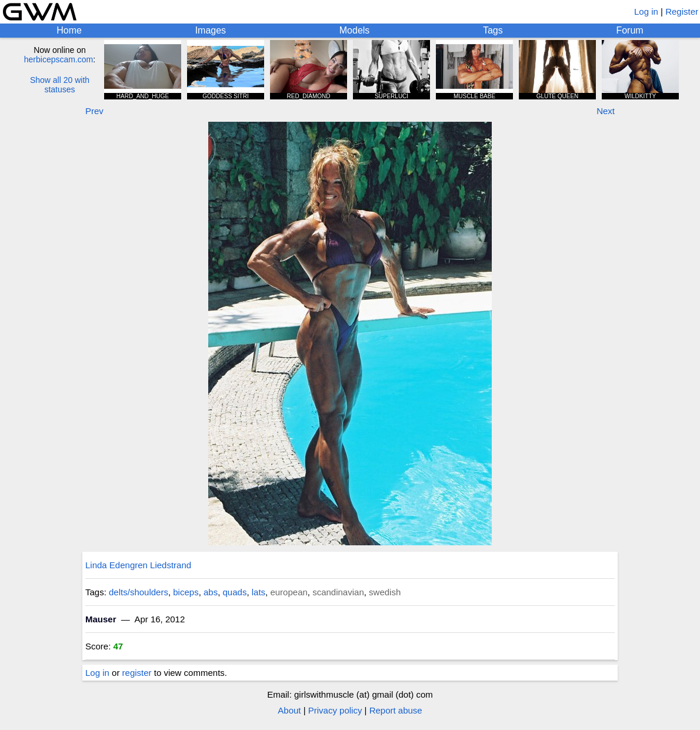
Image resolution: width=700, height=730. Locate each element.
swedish (385, 592)
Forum (629, 30)
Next (606, 111)
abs (211, 592)
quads (235, 592)
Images (211, 30)
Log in (646, 11)
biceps (186, 592)
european (289, 592)
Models (355, 30)
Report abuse (396, 710)
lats (259, 592)
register (137, 673)
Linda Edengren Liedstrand (138, 565)
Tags (493, 30)
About (289, 710)
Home (69, 30)
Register (682, 11)
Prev (94, 111)
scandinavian (338, 592)
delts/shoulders (139, 592)
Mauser (101, 619)
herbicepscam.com (59, 59)
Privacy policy (335, 710)
